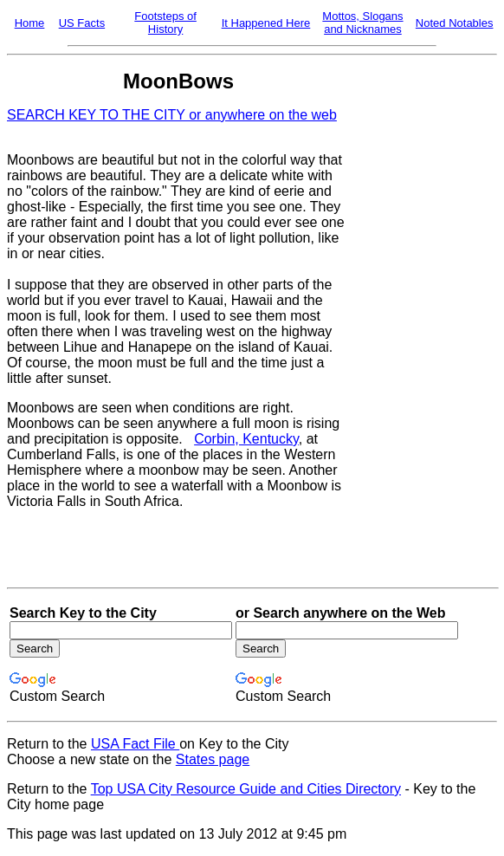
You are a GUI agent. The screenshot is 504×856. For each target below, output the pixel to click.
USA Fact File (135, 744)
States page (213, 759)
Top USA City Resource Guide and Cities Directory (246, 789)
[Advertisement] (422, 325)
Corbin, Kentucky (246, 439)
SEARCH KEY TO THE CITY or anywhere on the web (172, 115)
